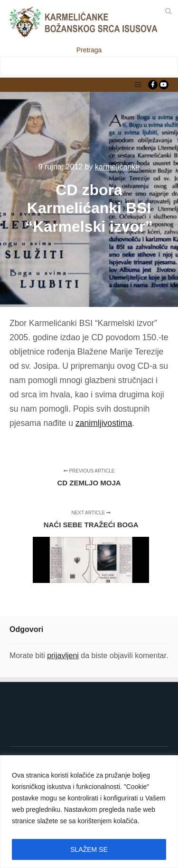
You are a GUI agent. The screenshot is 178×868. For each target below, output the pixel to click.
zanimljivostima (104, 423)
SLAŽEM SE (89, 849)
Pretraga (89, 50)
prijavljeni (63, 656)
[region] (89, 812)
